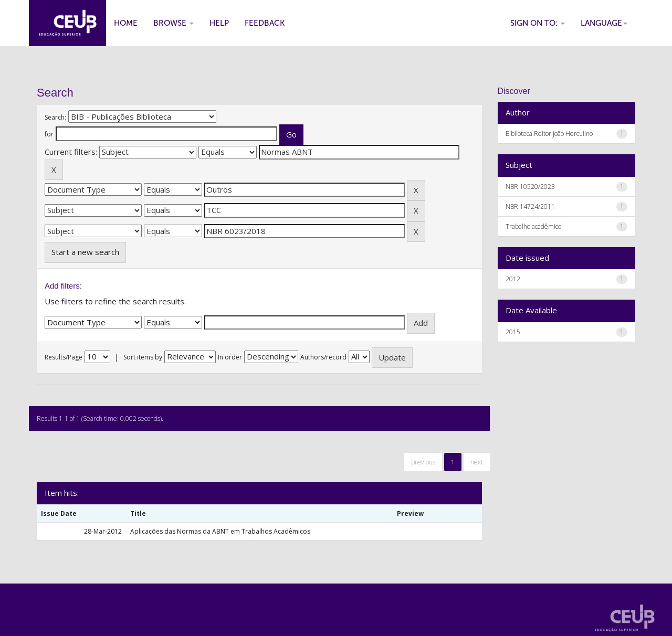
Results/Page (64, 357)
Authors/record (323, 357)
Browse (174, 23)
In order (230, 357)
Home (126, 23)
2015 (513, 332)
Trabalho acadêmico (533, 226)
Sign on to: (538, 23)
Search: (55, 117)
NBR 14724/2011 (530, 206)
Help (219, 23)
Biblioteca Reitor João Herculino (549, 134)
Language (604, 23)
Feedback (265, 23)
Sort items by (143, 357)
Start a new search (85, 252)
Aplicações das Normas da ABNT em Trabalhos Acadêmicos (220, 531)
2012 (513, 279)
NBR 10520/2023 (530, 187)
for (49, 134)
